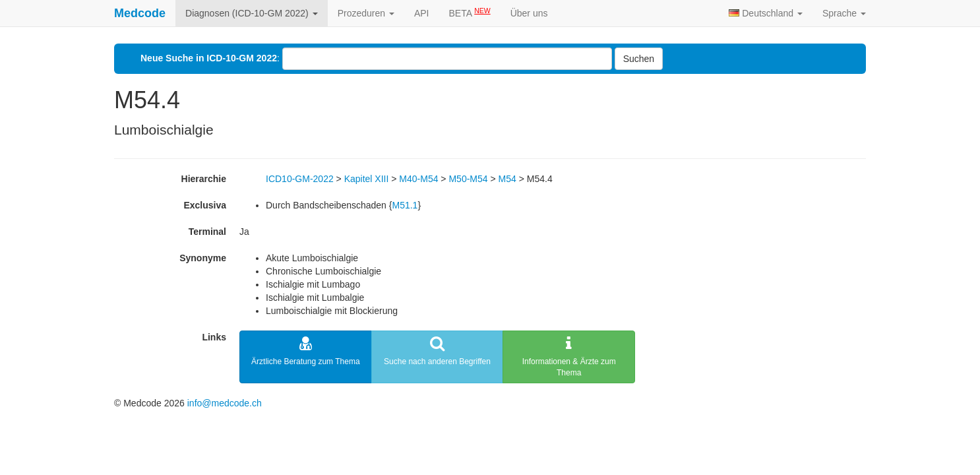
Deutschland (766, 13)
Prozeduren (366, 13)
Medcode (140, 13)
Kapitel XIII (367, 179)
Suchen (639, 59)
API (422, 13)
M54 (507, 179)
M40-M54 (418, 179)
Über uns (529, 13)
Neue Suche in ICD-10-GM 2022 (209, 58)
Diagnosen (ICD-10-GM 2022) (252, 13)
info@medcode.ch (225, 403)
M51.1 (405, 205)
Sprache (844, 13)
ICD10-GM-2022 (300, 179)
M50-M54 (468, 179)
